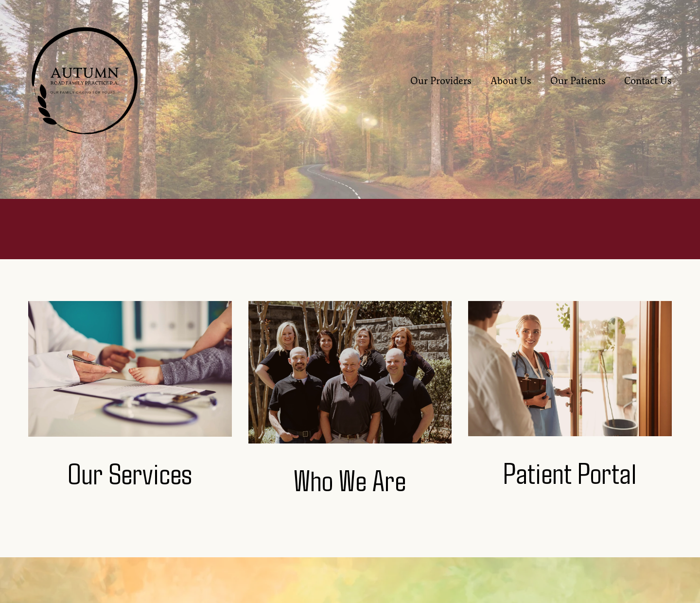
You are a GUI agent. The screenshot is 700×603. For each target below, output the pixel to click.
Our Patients (578, 80)
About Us (511, 80)
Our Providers (441, 80)
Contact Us (648, 80)
